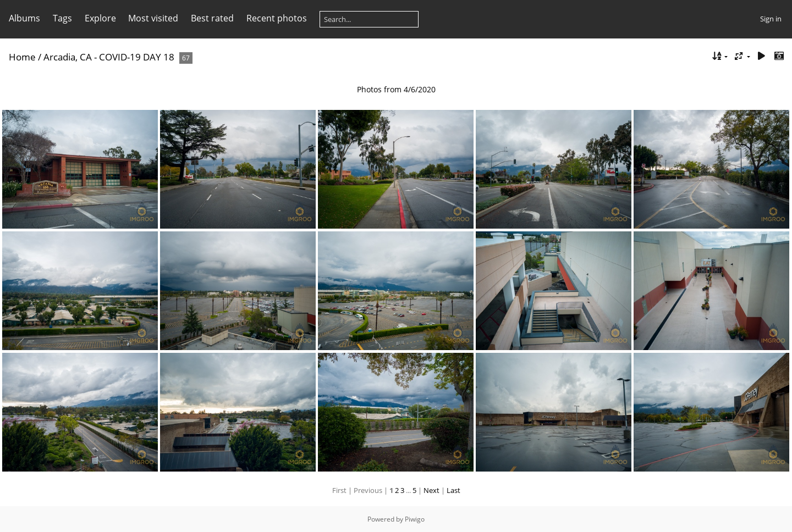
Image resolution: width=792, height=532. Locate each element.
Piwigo (415, 519)
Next (431, 490)
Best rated (212, 18)
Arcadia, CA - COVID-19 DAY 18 (109, 57)
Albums (24, 18)
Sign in (771, 19)
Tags (62, 18)
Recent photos (277, 18)
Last (453, 490)
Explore (100, 18)
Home (22, 57)
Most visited (153, 18)
